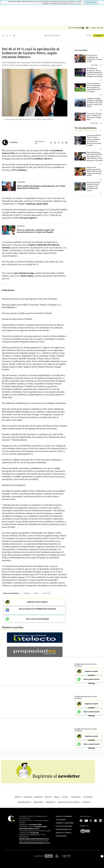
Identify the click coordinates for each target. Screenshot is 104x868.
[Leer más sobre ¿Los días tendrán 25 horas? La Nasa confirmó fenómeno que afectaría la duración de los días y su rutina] (95, 140)
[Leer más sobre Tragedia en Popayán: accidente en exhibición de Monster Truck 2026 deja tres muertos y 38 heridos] (95, 103)
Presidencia (27, 593)
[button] (101, 65)
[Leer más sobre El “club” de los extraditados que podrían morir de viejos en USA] (95, 58)
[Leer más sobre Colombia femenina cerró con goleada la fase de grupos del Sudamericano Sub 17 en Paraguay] (95, 88)
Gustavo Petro (46, 593)
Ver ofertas (78, 664)
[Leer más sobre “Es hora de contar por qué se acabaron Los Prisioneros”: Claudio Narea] (95, 117)
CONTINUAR (91, 2)
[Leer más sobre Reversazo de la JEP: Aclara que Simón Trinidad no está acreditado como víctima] (95, 187)
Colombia (21, 182)
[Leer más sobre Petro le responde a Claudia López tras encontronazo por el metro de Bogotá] (9, 230)
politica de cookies (75, 4)
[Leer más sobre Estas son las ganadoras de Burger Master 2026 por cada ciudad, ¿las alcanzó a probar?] (95, 171)
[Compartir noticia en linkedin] (66, 143)
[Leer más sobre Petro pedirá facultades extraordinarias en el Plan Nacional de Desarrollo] (9, 186)
